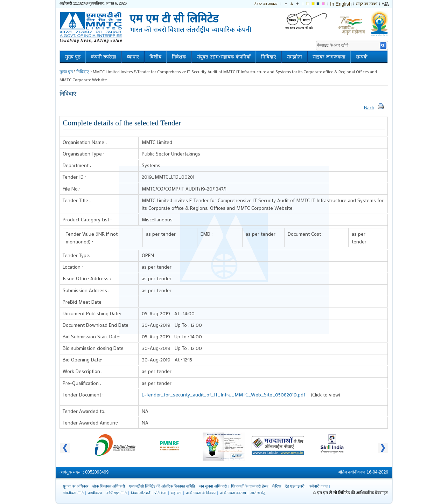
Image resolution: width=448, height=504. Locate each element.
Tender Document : (83, 395)
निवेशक (179, 57)
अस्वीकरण (95, 493)
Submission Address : (86, 290)
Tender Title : (77, 200)
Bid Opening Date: (82, 360)
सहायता (176, 493)
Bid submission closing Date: (94, 348)
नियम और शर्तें (141, 493)
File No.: (71, 189)
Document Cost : (306, 234)
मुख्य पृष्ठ (73, 57)
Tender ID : (74, 177)
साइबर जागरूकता (329, 57)
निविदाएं (269, 57)
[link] (386, 4)
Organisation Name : (85, 142)
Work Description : (83, 371)
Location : (73, 267)
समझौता (294, 57)
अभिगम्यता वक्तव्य (233, 493)
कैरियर (277, 486)
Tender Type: (76, 255)
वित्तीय (155, 57)
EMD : (207, 234)
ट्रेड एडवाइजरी (295, 486)
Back (369, 107)
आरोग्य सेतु (258, 493)
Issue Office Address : (87, 278)
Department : (77, 165)
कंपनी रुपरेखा (104, 57)
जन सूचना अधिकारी (213, 486)
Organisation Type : (83, 154)
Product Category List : (87, 219)
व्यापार (133, 57)
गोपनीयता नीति (73, 493)
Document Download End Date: (96, 325)
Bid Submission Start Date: (92, 336)
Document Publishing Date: (92, 313)
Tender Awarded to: (84, 411)
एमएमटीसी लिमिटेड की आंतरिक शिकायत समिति (162, 486)
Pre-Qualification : (82, 383)
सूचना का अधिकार (75, 486)
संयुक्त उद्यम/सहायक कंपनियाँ (224, 57)
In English (341, 4)
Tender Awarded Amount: (90, 423)
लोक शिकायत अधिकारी (109, 486)
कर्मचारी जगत (318, 486)
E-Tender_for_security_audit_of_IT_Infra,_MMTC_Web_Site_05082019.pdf (223, 395)
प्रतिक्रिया (160, 493)
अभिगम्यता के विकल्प (201, 493)
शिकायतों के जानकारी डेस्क (250, 486)
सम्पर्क (362, 57)
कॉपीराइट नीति (117, 493)
